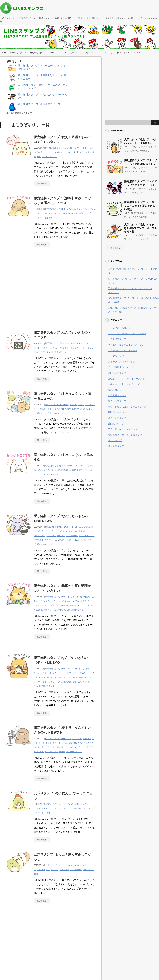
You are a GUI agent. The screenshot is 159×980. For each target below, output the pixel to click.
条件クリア (84, 213)
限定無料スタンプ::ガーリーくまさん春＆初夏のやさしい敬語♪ (141, 206)
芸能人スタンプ (116, 424)
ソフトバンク (73, 673)
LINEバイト (66, 597)
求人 (65, 610)
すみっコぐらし (84, 148)
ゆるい (60, 152)
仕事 (88, 605)
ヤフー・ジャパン (49, 152)
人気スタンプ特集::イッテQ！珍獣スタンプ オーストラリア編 (141, 228)
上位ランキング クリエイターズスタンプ (121, 53)
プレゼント (51, 747)
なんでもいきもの (77, 531)
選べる (65, 540)
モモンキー (84, 677)
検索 (39, 157)
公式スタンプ (76, 53)
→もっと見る (114, 248)
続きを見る (42, 183)
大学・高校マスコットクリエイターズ (127, 407)
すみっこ (70, 804)
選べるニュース (76, 540)
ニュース (89, 531)
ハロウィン (51, 536)
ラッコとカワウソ (87, 536)
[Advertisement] (30, 287)
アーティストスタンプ (119, 328)
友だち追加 (87, 152)
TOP (4, 52)
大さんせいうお (51, 540)
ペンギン (55, 808)
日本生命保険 (83, 470)
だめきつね (63, 531)
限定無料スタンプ (50, 157)
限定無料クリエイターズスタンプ (125, 435)
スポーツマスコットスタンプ (123, 362)
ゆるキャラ (64, 808)
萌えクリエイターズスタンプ (123, 429)
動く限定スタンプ (117, 401)
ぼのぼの (47, 213)
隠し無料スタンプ (57, 413)
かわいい (65, 148)
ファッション (63, 348)
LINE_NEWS (67, 209)
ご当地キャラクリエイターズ (123, 350)
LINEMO (70, 669)
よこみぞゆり (70, 152)
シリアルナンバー (58, 53)
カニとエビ (74, 527)
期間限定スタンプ (38, 53)
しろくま (61, 804)
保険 (58, 470)
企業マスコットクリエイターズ (124, 384)
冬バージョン (40, 813)
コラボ (73, 148)
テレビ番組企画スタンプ (120, 367)
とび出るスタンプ (117, 373)
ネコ (48, 808)
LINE (63, 669)
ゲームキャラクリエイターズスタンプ (127, 345)
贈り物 (62, 752)
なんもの (52, 348)
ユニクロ (83, 348)
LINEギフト (66, 739)
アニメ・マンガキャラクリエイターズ (127, 333)
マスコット (73, 677)
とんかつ (41, 808)
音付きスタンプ (116, 446)
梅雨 (60, 610)
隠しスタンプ (92, 53)
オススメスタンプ (117, 339)
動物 (79, 152)
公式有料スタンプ (117, 395)
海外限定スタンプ (18, 53)
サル (50, 673)
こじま (37, 673)
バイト (44, 605)
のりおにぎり (40, 536)
